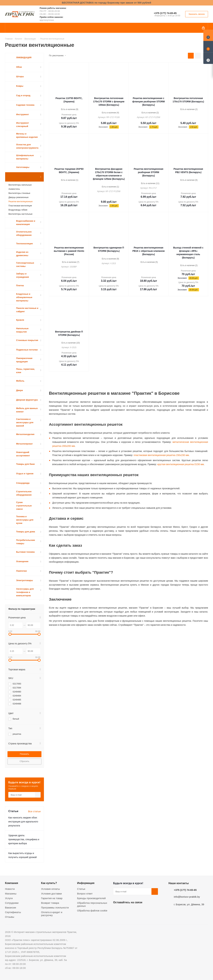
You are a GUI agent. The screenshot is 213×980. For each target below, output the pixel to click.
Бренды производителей (91, 898)
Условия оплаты (51, 889)
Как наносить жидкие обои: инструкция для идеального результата (23, 822)
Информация (86, 883)
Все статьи (34, 811)
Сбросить (24, 761)
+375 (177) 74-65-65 (165, 13)
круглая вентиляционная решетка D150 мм (181, 464)
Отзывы (10, 917)
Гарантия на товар (52, 898)
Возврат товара (50, 903)
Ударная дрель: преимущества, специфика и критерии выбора (24, 839)
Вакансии (10, 908)
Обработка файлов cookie (92, 911)
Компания (12, 883)
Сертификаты (13, 912)
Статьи (81, 889)
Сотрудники (12, 903)
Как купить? (49, 883)
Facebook (125, 910)
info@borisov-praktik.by (187, 897)
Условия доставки (51, 894)
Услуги (9, 898)
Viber (150, 910)
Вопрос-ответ (85, 894)
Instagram (133, 910)
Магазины (11, 894)
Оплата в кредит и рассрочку (52, 914)
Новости (10, 889)
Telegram (141, 910)
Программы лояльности (55, 908)
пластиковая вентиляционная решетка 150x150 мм (161, 455)
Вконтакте (116, 910)
